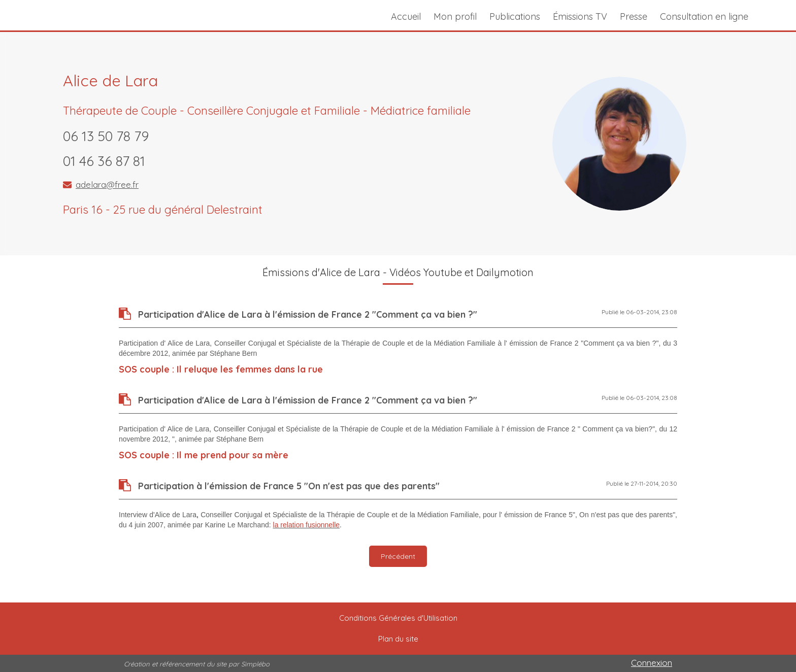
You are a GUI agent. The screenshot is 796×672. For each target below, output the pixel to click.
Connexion (652, 663)
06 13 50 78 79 (106, 136)
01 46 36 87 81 (104, 161)
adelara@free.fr (107, 184)
